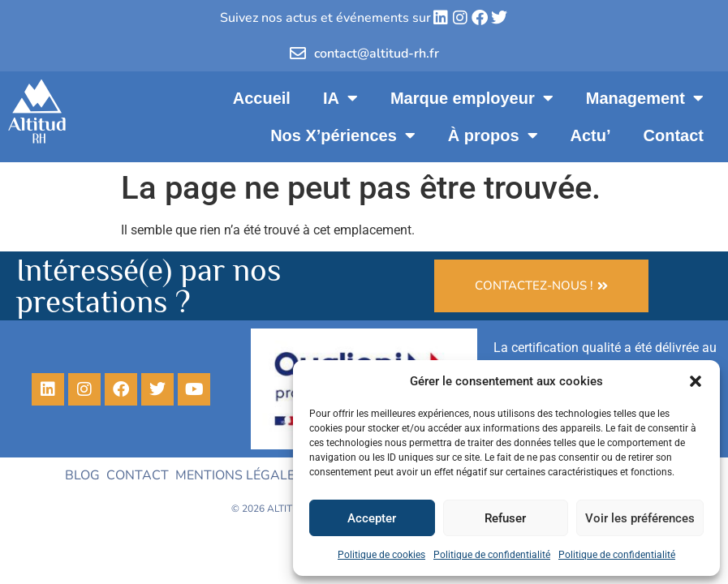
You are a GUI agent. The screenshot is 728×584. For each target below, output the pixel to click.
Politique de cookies (381, 555)
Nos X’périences (343, 135)
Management (645, 98)
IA (340, 98)
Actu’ (591, 135)
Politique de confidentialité (492, 555)
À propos (493, 135)
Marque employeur (472, 98)
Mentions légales (239, 475)
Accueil (262, 98)
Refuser (505, 518)
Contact (674, 135)
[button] (696, 381)
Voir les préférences (640, 518)
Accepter (372, 518)
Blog (82, 475)
